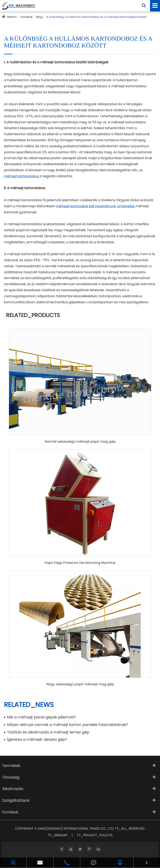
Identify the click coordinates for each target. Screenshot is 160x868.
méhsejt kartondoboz (22, 176)
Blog (39, 17)
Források (26, 17)
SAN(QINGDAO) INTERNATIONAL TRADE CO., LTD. (76, 829)
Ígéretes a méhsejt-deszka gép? (37, 739)
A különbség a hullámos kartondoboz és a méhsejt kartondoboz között (96, 17)
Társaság (11, 777)
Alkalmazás (13, 789)
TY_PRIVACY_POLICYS (95, 835)
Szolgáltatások (16, 800)
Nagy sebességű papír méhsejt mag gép (80, 684)
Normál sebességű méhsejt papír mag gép (80, 442)
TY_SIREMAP (58, 835)
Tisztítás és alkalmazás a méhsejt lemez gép (48, 732)
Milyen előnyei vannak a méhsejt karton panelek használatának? (67, 725)
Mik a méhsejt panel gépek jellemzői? (42, 717)
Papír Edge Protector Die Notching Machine (80, 563)
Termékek (11, 766)
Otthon (12, 17)
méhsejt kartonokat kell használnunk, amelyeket (96, 206)
